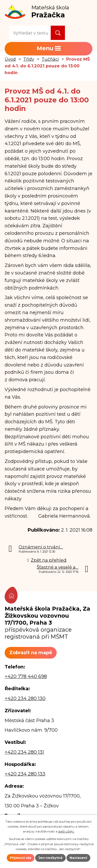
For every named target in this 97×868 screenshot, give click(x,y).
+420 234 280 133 (25, 774)
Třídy (29, 59)
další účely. (66, 831)
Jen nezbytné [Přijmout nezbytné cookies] (50, 858)
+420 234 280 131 (24, 752)
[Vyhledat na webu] (30, 33)
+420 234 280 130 (25, 698)
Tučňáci (50, 59)
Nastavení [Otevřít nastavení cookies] (78, 858)
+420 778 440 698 (26, 676)
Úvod (10, 59)
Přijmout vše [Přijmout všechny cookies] (21, 858)
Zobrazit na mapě (31, 653)
